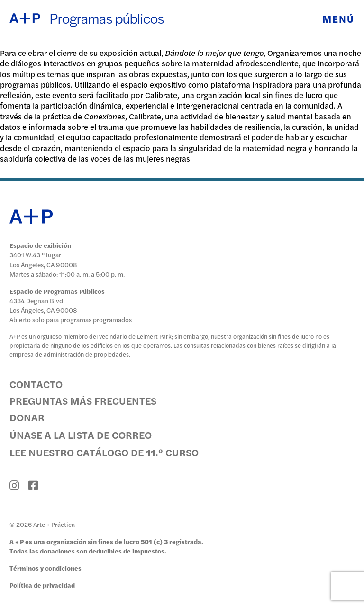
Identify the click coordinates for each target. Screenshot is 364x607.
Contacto (36, 384)
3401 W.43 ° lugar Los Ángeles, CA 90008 (43, 259)
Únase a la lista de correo (81, 435)
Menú (338, 19)
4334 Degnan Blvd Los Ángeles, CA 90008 (43, 305)
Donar (27, 417)
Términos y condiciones (45, 568)
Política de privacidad (42, 585)
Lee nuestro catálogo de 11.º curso (104, 452)
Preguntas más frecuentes (83, 401)
